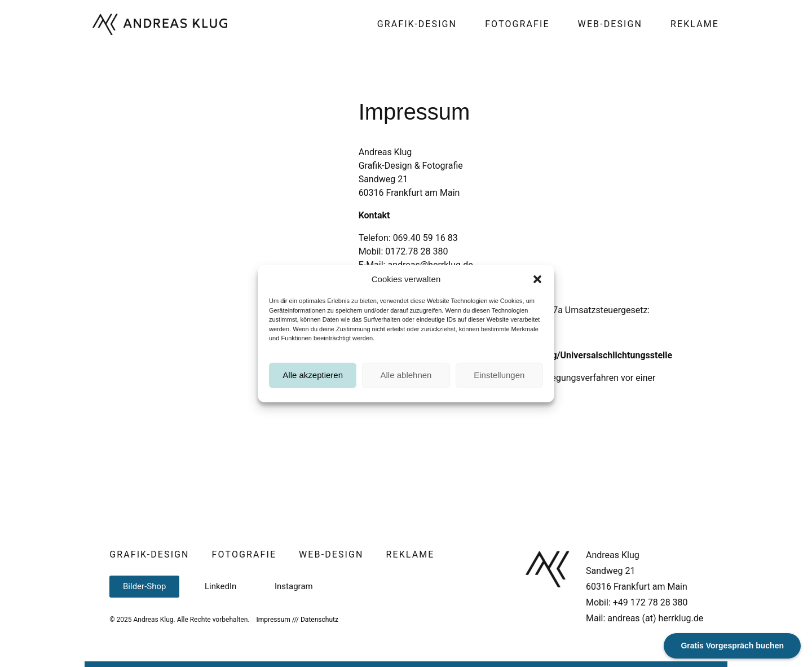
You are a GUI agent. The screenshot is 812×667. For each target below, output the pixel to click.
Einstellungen (499, 382)
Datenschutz (319, 620)
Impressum (273, 620)
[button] (537, 286)
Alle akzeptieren (313, 382)
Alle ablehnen (406, 382)
